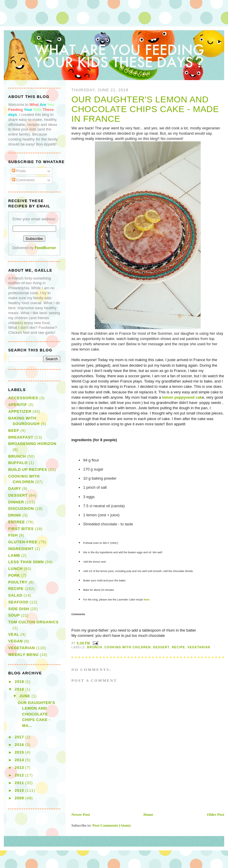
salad (15, 595)
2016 (20, 745)
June (26, 696)
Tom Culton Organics (33, 622)
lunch (15, 569)
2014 (20, 760)
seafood (18, 602)
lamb (14, 555)
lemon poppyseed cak (182, 397)
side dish (19, 609)
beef (14, 430)
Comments (23, 180)
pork (14, 575)
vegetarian (199, 647)
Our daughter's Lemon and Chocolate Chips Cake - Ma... (36, 714)
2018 (20, 689)
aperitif (18, 405)
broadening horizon (32, 444)
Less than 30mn (26, 562)
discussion (21, 509)
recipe (178, 647)
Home (148, 814)
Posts (19, 171)
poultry (18, 582)
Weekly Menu (23, 655)
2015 (20, 752)
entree (17, 522)
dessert (161, 647)
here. (147, 600)
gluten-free (23, 542)
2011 (20, 783)
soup (14, 615)
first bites (21, 529)
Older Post (216, 814)
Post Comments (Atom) (112, 825)
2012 (20, 775)
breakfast (21, 437)
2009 (20, 798)
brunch (94, 647)
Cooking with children (128, 647)
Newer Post (81, 814)
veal (14, 634)
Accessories (23, 398)
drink (15, 515)
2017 (20, 737)
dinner (16, 502)
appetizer (20, 411)
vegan (15, 641)
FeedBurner (45, 248)
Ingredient (21, 549)
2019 (20, 682)
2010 (20, 790)
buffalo (18, 463)
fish (13, 535)
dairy (15, 489)
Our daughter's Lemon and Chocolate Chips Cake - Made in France (145, 109)
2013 (20, 768)
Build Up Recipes (28, 469)
